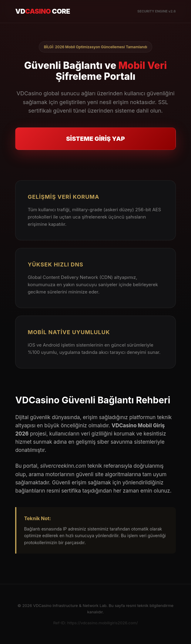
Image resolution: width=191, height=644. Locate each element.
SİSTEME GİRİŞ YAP (95, 139)
